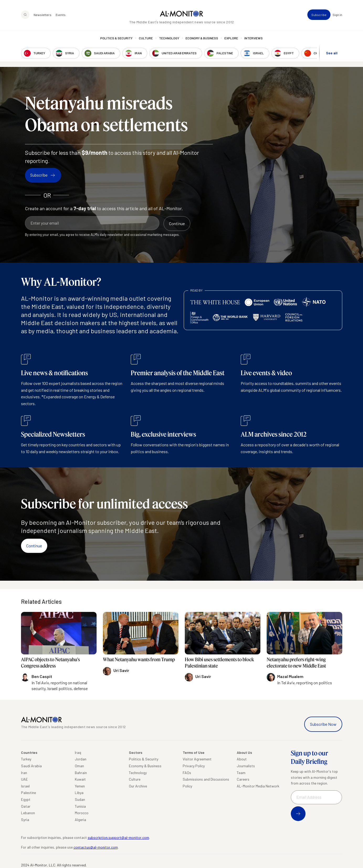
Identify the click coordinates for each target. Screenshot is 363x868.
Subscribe (319, 15)
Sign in (337, 15)
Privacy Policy (194, 766)
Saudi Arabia (31, 766)
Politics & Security (116, 38)
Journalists (246, 766)
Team (241, 773)
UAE (24, 779)
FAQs (187, 773)
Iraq (78, 752)
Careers (243, 779)
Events (61, 15)
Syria (25, 820)
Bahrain (81, 773)
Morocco (82, 813)
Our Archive (138, 786)
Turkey (26, 759)
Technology (169, 38)
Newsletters (43, 15)
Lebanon (28, 813)
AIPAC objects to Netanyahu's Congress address (50, 662)
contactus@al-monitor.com (96, 847)
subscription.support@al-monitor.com (118, 837)
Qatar (26, 806)
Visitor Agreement (197, 759)
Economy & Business (202, 38)
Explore (231, 38)
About (242, 759)
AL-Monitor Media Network (258, 786)
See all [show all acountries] (332, 53)
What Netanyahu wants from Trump (139, 659)
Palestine (28, 793)
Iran (24, 773)
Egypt (26, 799)
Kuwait (80, 779)
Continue (34, 546)
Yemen (80, 786)
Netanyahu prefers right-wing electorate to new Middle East (296, 662)
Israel (25, 786)
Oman (79, 766)
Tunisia (80, 806)
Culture (146, 38)
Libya (79, 793)
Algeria (80, 820)
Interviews (254, 38)
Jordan (81, 759)
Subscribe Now (323, 724)
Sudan (80, 799)
